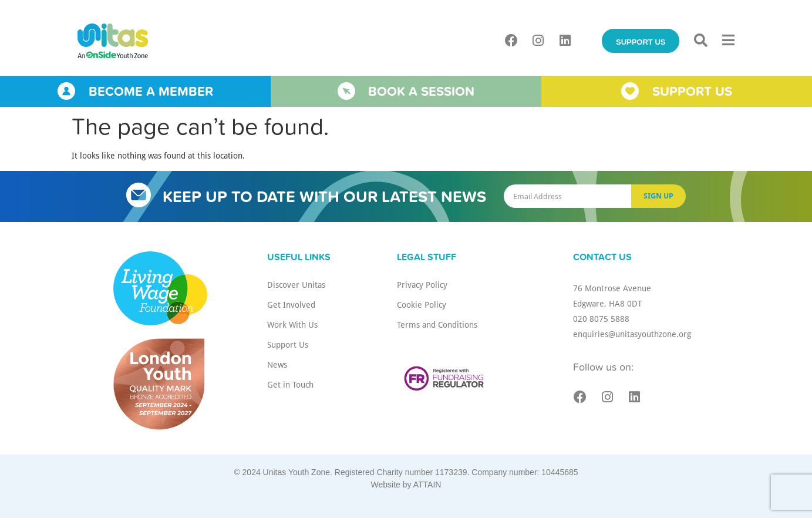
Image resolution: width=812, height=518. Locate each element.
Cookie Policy (422, 305)
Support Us (288, 344)
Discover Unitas (296, 285)
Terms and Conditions (437, 324)
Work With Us (292, 324)
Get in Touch (290, 384)
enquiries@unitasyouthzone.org (632, 334)
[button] (701, 41)
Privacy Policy (422, 285)
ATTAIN (427, 485)
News (277, 364)
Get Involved (291, 305)
